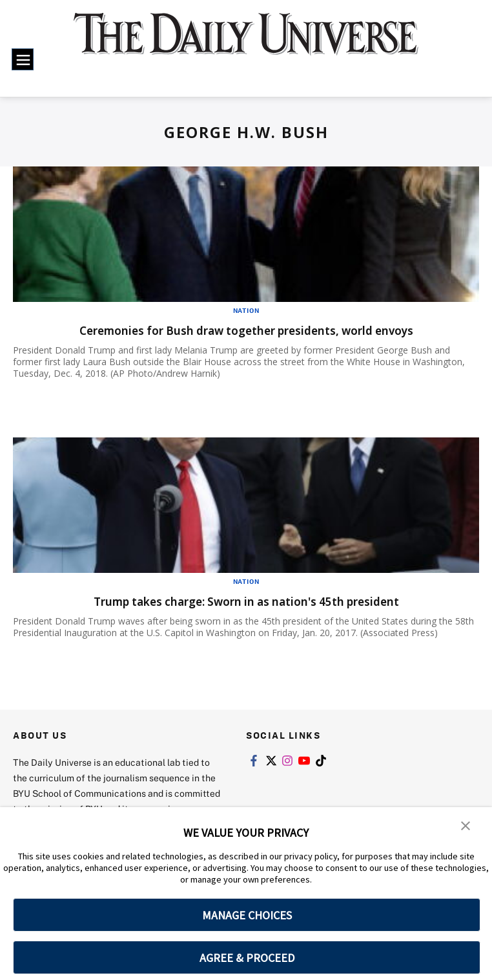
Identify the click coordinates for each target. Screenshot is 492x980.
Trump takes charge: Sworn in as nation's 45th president (246, 601)
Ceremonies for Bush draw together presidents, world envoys (246, 330)
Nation (246, 310)
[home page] (246, 43)
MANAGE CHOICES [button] (247, 915)
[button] (466, 826)
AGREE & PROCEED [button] (247, 958)
